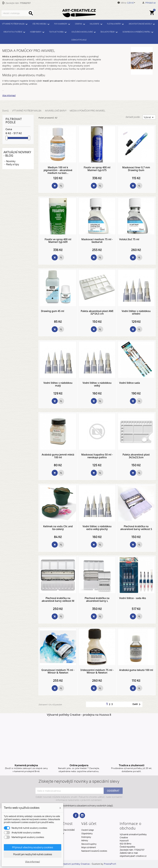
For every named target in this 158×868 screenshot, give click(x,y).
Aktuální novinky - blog (17, 154)
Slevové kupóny (89, 844)
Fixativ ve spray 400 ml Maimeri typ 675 (97, 169)
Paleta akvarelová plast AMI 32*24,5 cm (97, 313)
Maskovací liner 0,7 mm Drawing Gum (136, 169)
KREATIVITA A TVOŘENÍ (15, 32)
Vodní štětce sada (130, 383)
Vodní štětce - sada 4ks (133, 598)
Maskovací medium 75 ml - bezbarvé (97, 241)
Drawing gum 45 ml (53, 311)
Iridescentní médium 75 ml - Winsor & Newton (97, 671)
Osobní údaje (88, 830)
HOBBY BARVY (38, 32)
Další (137, 704)
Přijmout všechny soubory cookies (33, 847)
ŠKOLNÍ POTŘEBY (110, 32)
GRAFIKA (81, 24)
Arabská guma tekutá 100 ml (136, 670)
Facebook (76, 815)
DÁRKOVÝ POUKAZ (79, 40)
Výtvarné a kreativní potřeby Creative (70, 864)
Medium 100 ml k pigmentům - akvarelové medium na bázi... (58, 170)
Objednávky (87, 834)
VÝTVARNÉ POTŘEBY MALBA (15, 24)
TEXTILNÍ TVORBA (58, 32)
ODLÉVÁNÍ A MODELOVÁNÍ (84, 32)
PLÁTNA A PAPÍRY (116, 24)
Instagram (82, 815)
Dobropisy (86, 837)
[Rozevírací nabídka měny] (132, 3)
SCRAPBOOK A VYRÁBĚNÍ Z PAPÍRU (138, 32)
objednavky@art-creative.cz (133, 856)
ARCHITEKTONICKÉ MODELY (142, 24)
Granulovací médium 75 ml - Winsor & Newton (58, 671)
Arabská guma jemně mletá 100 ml (58, 456)
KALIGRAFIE (97, 24)
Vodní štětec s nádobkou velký (97, 384)
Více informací (9, 95)
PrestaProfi (110, 864)
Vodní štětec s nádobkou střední (136, 313)
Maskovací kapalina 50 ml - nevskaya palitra (97, 456)
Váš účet (89, 823)
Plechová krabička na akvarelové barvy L (97, 600)
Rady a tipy (13, 164)
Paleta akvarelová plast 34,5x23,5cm (136, 456)
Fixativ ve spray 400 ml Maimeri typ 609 (58, 241)
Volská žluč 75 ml (129, 239)
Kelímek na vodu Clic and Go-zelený (58, 528)
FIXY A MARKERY (63, 24)
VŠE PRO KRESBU (41, 24)
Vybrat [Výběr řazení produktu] (149, 117)
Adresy (85, 840)
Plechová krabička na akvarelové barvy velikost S (136, 528)
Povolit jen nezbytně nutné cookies (33, 854)
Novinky (11, 161)
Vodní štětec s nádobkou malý (58, 384)
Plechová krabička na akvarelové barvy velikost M (58, 600)
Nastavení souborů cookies (94, 851)
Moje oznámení (89, 847)
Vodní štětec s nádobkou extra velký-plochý (97, 528)
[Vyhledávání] (17, 13)
